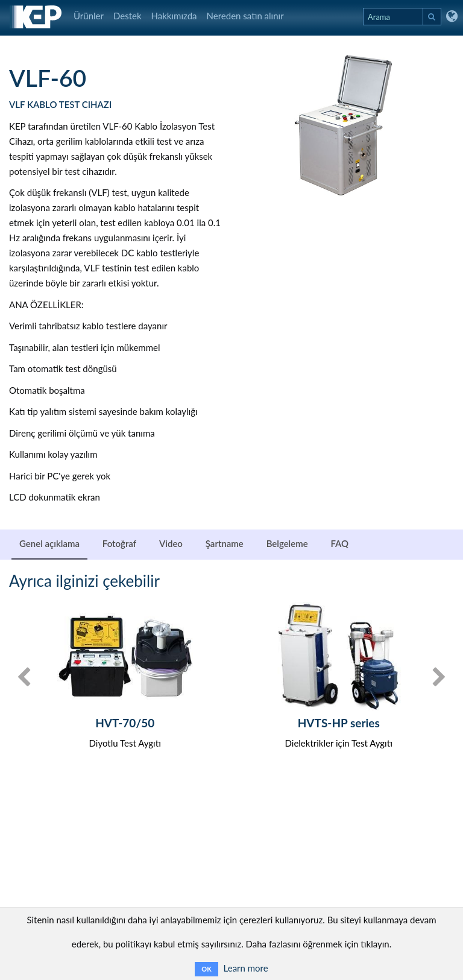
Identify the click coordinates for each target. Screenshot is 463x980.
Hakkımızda (174, 16)
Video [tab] (171, 543)
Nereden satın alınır (245, 16)
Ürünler (89, 16)
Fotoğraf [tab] (119, 543)
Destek (128, 16)
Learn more (246, 968)
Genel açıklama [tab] (49, 543)
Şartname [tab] (225, 543)
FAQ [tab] (339, 543)
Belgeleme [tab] (287, 543)
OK (206, 969)
